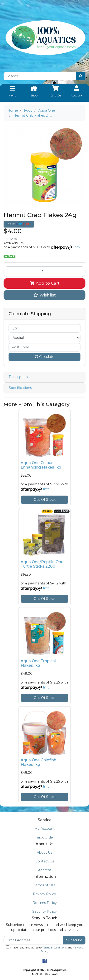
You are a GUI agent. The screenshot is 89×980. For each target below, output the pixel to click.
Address (45, 870)
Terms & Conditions (54, 948)
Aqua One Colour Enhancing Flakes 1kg (41, 465)
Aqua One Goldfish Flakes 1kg (38, 762)
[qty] (44, 328)
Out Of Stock (45, 500)
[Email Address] (33, 940)
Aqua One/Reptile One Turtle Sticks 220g (42, 564)
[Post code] (44, 347)
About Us (44, 852)
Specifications (20, 388)
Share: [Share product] (18, 224)
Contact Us (45, 861)
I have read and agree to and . (45, 949)
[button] (44, 295)
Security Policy (44, 912)
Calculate (45, 357)
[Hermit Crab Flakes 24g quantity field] (44, 272)
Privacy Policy (44, 894)
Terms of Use (45, 885)
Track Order (45, 837)
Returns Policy (45, 903)
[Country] (44, 338)
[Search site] (81, 76)
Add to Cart (45, 283)
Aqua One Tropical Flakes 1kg (38, 663)
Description (18, 377)
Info (77, 247)
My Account (44, 829)
